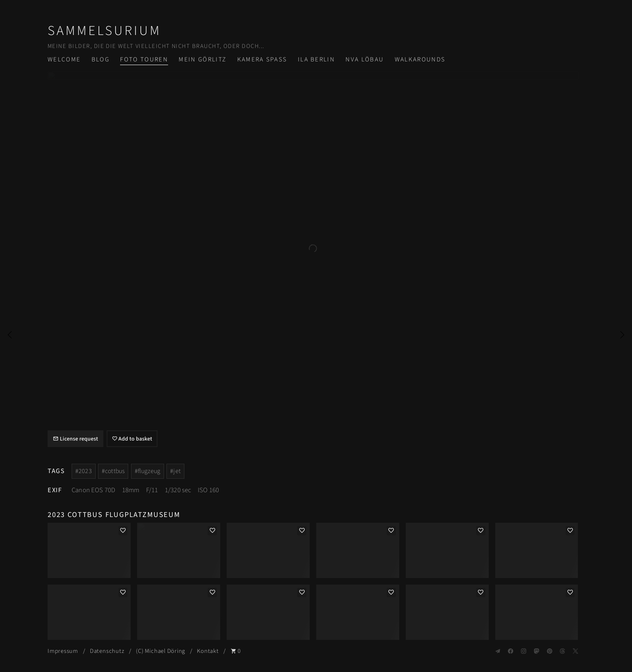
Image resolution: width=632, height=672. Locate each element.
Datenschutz (107, 651)
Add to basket (132, 439)
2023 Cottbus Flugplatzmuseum (114, 515)
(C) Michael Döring (161, 651)
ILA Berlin (316, 59)
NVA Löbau (365, 59)
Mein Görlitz (202, 59)
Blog (101, 59)
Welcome (64, 59)
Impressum (63, 651)
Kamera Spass (262, 59)
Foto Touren (144, 59)
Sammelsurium (104, 31)
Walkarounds (420, 59)
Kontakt (208, 651)
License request (75, 439)
